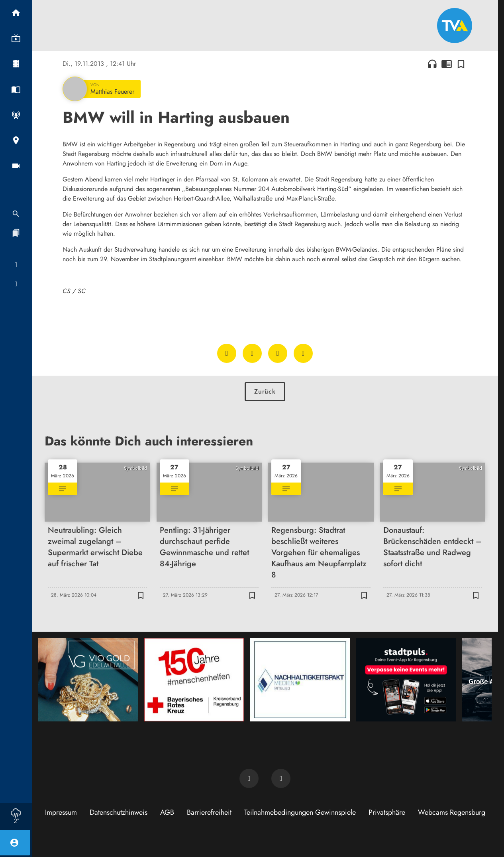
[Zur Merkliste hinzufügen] (461, 64)
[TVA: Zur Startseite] (455, 26)
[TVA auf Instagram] (281, 778)
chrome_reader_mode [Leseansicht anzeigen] (447, 64)
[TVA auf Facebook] (249, 778)
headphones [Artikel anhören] (432, 64)
